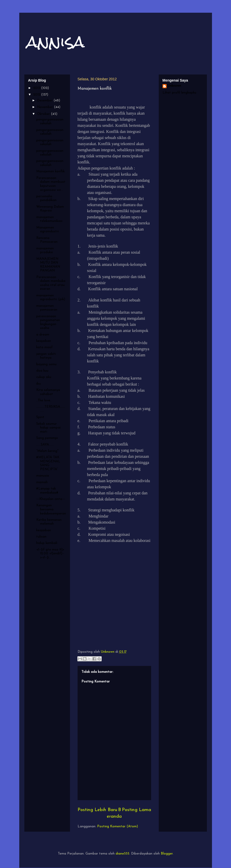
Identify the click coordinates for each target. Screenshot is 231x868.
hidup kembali (47, 543)
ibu (39, 384)
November (46, 107)
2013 (37, 88)
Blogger (167, 854)
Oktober (44, 114)
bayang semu (46, 364)
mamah (42, 482)
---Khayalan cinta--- (51, 499)
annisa (56, 42)
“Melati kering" (47, 451)
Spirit (40, 417)
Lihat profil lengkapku (179, 93)
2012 (37, 95)
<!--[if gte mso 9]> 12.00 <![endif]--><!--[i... (50, 554)
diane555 (122, 854)
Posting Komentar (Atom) (118, 826)
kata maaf (45, 347)
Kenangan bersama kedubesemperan (51, 509)
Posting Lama (137, 810)
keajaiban (44, 341)
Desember (45, 101)
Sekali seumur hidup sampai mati (48, 428)
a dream (43, 335)
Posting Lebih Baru (97, 810)
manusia (43, 476)
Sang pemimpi (47, 438)
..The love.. (44, 400)
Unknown (174, 86)
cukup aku (44, 377)
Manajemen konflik (50, 171)
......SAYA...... (45, 445)
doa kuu (42, 371)
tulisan (41, 537)
